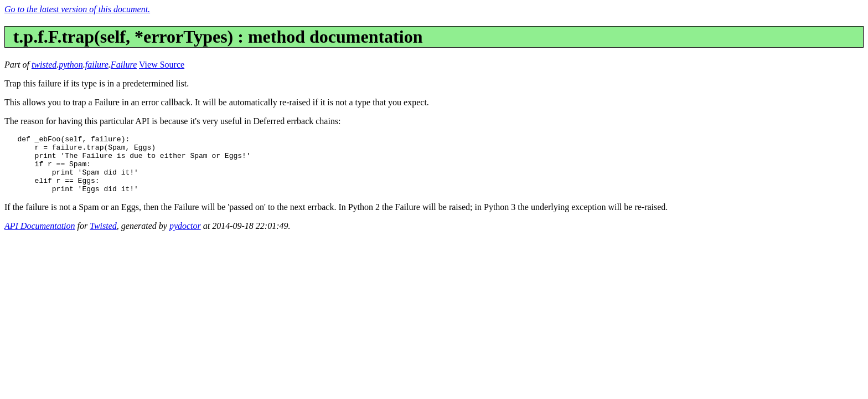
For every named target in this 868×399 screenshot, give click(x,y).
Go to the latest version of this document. (77, 9)
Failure (124, 65)
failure (97, 65)
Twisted (103, 237)
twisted (44, 65)
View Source (162, 65)
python (71, 65)
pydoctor (185, 237)
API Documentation (40, 237)
